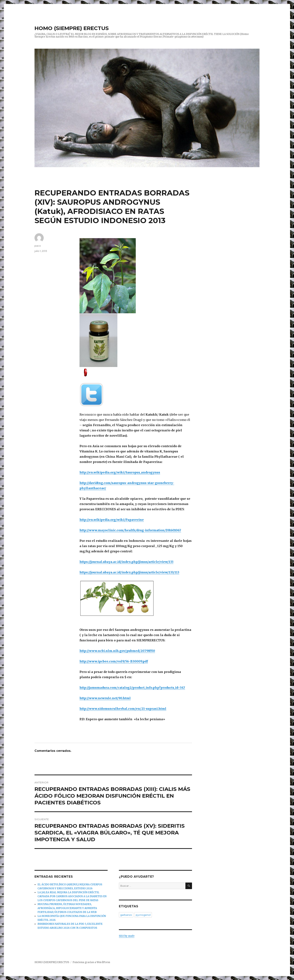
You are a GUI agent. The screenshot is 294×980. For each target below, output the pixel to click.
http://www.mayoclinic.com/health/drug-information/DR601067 (130, 530)
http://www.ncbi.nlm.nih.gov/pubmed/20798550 (117, 651)
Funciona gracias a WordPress (91, 962)
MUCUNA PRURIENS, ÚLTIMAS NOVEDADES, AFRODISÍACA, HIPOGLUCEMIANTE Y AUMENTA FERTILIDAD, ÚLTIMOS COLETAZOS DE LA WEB (67, 908)
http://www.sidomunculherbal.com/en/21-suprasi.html (123, 709)
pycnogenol (143, 915)
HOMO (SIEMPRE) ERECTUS (72, 28)
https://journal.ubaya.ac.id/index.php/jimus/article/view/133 (126, 562)
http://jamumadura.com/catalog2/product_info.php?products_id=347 (132, 688)
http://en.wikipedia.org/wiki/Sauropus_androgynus (120, 472)
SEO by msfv (127, 936)
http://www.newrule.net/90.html (105, 698)
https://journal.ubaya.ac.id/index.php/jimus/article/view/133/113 (129, 572)
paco (38, 246)
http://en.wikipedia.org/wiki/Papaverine (112, 520)
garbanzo (126, 915)
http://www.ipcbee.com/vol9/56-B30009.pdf (114, 661)
